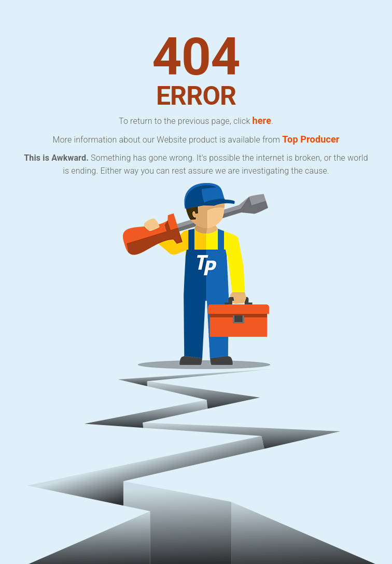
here (262, 121)
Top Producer (311, 139)
